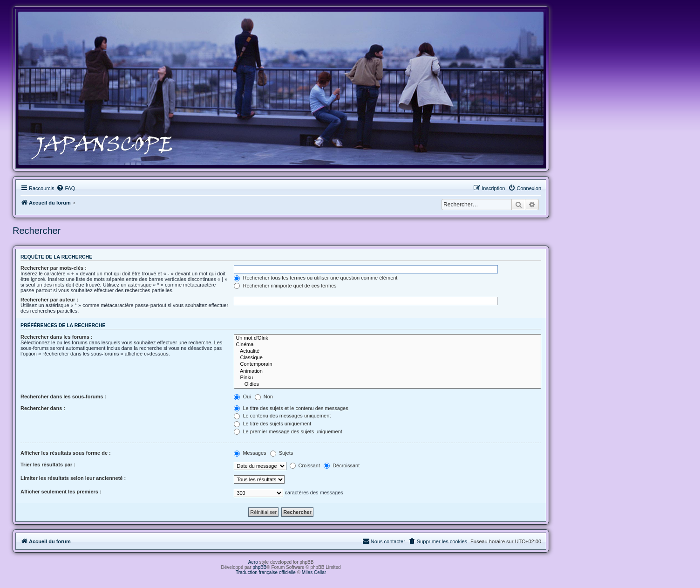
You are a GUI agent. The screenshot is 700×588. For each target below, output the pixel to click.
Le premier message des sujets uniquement (288, 431)
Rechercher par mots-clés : (54, 268)
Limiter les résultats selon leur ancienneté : (73, 478)
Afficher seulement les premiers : (61, 492)
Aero (253, 562)
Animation (387, 371)
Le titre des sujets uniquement (272, 424)
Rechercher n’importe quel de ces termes (285, 286)
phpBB (259, 567)
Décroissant (342, 465)
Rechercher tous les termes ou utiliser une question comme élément (316, 278)
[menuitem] (66, 188)
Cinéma (387, 345)
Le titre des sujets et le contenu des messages (291, 408)
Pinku (387, 378)
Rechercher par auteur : (49, 300)
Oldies (387, 384)
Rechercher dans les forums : (57, 337)
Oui (242, 397)
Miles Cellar (314, 572)
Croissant (305, 465)
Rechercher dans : (43, 408)
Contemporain (387, 364)
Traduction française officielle (266, 572)
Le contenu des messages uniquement (282, 416)
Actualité (387, 351)
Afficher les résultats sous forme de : (66, 453)
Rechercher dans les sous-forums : (63, 397)
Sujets (282, 453)
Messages (250, 453)
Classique (387, 358)
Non (264, 397)
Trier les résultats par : (48, 465)
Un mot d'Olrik (387, 338)
